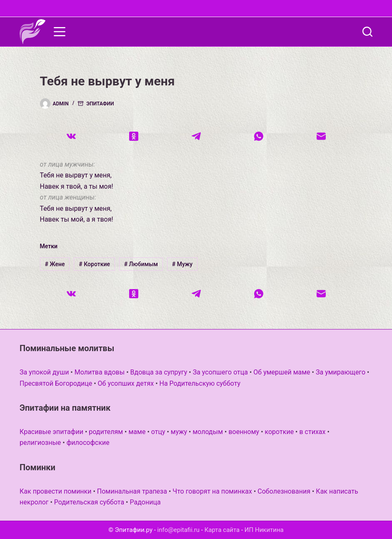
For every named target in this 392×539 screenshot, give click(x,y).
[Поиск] (367, 32)
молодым (208, 432)
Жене (55, 264)
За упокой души (44, 372)
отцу (158, 432)
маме (137, 432)
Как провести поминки (55, 491)
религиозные (40, 443)
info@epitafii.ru (179, 530)
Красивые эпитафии (51, 432)
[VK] (71, 136)
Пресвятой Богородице (56, 383)
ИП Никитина (264, 530)
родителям (106, 432)
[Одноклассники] (134, 136)
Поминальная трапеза (132, 491)
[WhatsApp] (259, 136)
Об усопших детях (126, 383)
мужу (179, 432)
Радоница (145, 502)
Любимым (141, 264)
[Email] (321, 136)
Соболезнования (284, 491)
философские (88, 443)
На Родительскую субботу (200, 383)
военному (244, 432)
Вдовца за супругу (159, 372)
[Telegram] (196, 136)
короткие (280, 432)
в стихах (312, 432)
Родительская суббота (89, 502)
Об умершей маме (282, 372)
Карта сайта (222, 530)
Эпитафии (100, 104)
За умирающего (341, 372)
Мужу (182, 264)
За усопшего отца (220, 372)
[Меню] (60, 32)
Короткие (94, 264)
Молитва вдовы (100, 372)
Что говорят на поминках (212, 491)
